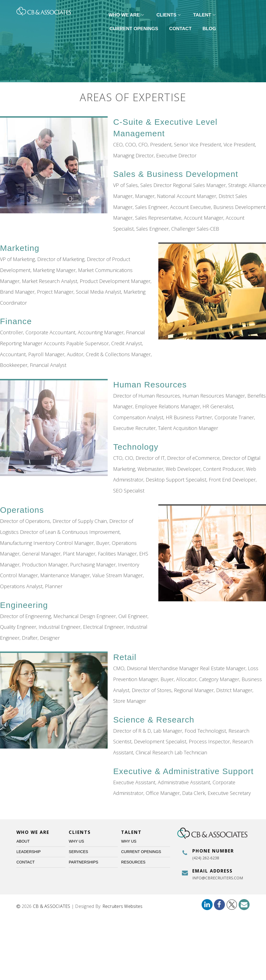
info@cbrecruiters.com (218, 878)
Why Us (76, 841)
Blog (209, 29)
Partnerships (84, 862)
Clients (169, 15)
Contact (180, 29)
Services (78, 852)
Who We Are (127, 15)
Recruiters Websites (123, 906)
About (23, 841)
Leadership (29, 852)
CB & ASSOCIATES (52, 906)
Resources (133, 862)
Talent (205, 15)
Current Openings (134, 29)
